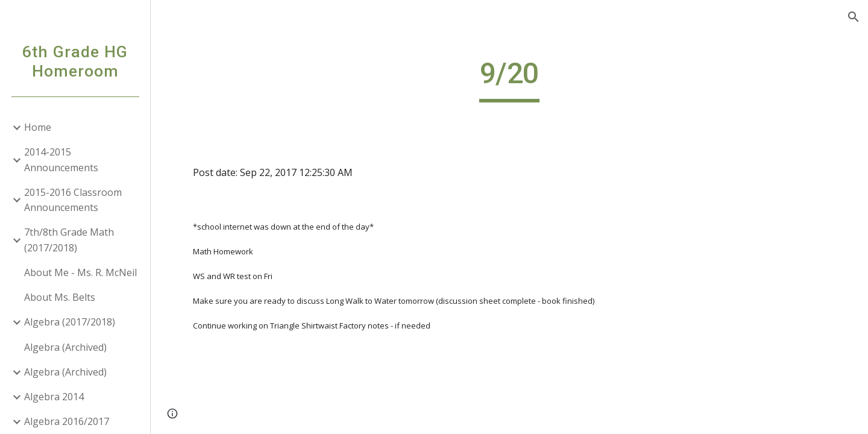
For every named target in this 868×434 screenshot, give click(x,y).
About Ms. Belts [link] (60, 297)
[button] (854, 17)
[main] (509, 79)
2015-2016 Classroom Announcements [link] (73, 200)
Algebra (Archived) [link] (65, 347)
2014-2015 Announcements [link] (61, 159)
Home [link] (38, 127)
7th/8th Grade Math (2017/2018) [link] (69, 240)
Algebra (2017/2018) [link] (70, 322)
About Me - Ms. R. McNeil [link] (80, 272)
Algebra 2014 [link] (54, 397)
